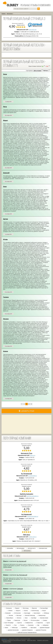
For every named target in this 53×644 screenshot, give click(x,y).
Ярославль (34, 628)
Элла (5, 74)
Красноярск (37, 613)
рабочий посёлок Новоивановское (27, 632)
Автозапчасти (32, 548)
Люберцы (46, 613)
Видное (17, 608)
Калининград (35, 611)
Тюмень (22, 625)
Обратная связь (31, 640)
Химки (6, 628)
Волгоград (26, 608)
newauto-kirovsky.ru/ (33, 516)
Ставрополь (40, 623)
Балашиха (9, 608)
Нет (47, 66)
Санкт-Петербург (9, 623)
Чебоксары (15, 628)
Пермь (9, 620)
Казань (26, 611)
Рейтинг (46, 71)
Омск (26, 618)
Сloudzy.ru (4, 639)
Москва (11, 615)
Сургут (48, 623)
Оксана (6, 319)
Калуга (44, 611)
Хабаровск (46, 625)
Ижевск (10, 611)
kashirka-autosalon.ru (33, 496)
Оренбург (34, 618)
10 (32, 464)
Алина (6, 351)
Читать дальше (7, 567)
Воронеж (34, 608)
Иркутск (18, 611)
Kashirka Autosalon (27, 494)
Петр (5, 107)
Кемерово (8, 613)
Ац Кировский (26, 514)
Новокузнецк (42, 615)
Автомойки (10, 548)
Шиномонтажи (43, 548)
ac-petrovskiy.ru (33, 476)
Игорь (5, 239)
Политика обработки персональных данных (14, 640)
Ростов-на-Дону (35, 620)
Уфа (38, 625)
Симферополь (29, 623)
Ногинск (19, 618)
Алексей (6, 173)
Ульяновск (31, 625)
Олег (5, 187)
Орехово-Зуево (44, 618)
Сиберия (20, 589)
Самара (45, 620)
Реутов (26, 620)
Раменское (17, 620)
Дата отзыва (37, 71)
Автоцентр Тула (26, 453)
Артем (6, 219)
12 (32, 525)
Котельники (17, 613)
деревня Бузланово (13, 630)
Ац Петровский (26, 474)
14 (32, 505)
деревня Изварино (27, 630)
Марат (6, 120)
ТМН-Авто (27, 535)
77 (23, 23)
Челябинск (24, 628)
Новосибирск (10, 618)
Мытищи (19, 615)
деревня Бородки (45, 628)
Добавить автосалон (43, 640)
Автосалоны (27, 551)
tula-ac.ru (33, 455)
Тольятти (8, 625)
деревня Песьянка (41, 630)
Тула (15, 625)
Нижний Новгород (30, 615)
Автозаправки (20, 548)
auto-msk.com (33, 30)
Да (43, 66)
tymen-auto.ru (33, 537)
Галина (6, 297)
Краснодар (27, 613)
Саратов (19, 623)
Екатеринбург (44, 608)
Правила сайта (7, 642)
